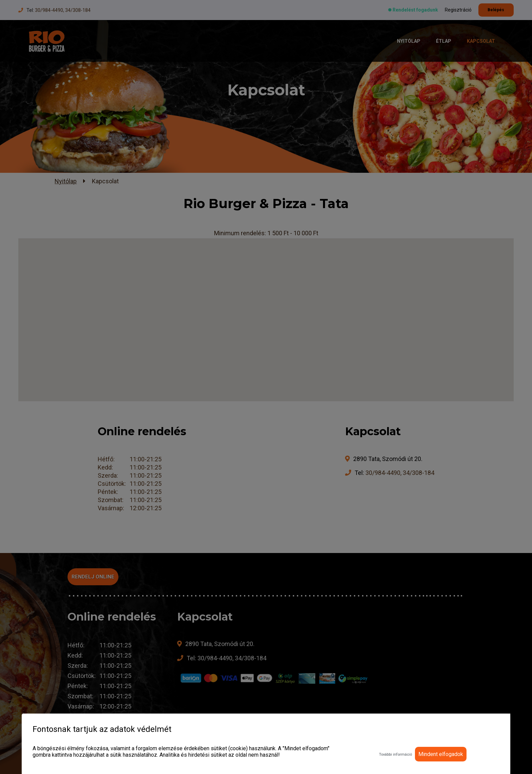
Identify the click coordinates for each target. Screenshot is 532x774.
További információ (395, 754)
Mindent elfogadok (441, 754)
